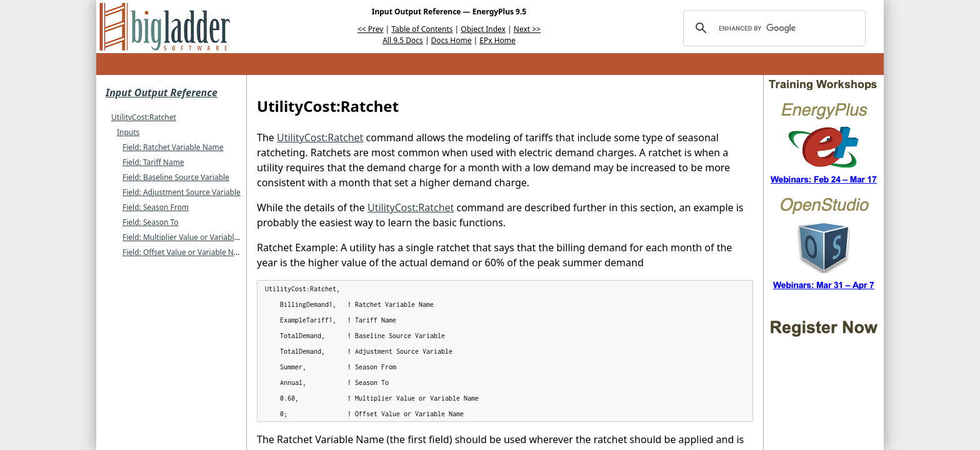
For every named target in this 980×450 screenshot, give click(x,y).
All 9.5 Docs (403, 40)
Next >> (527, 29)
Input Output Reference (162, 92)
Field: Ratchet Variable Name (173, 147)
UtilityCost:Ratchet (144, 117)
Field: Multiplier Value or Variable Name (192, 237)
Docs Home (452, 40)
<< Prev (370, 29)
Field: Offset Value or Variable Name (186, 252)
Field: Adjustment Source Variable (182, 192)
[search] (772, 28)
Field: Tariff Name (153, 162)
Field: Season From (156, 207)
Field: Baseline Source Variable (176, 177)
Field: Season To (151, 222)
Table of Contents (422, 29)
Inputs (128, 132)
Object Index (483, 29)
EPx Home (497, 40)
